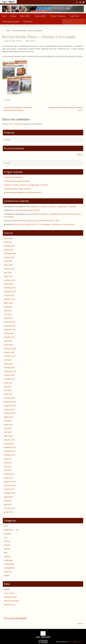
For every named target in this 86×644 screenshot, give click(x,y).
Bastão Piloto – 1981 (11, 530)
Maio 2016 (8, 504)
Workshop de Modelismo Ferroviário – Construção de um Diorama (18, 109)
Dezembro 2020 (10, 349)
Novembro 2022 (10, 292)
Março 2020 (8, 364)
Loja (5, 537)
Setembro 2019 (10, 379)
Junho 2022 (8, 307)
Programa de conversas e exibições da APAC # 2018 (66, 109)
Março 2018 (8, 436)
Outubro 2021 (9, 333)
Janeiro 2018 (9, 444)
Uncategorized (9, 568)
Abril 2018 (8, 432)
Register (12, 2)
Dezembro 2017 (10, 447)
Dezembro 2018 (10, 402)
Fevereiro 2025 (9, 246)
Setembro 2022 (10, 299)
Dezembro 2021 (10, 326)
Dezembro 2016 (10, 482)
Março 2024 (8, 265)
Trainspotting (9, 564)
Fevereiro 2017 (9, 474)
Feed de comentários (12, 601)
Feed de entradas (10, 597)
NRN (6, 553)
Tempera (71, 642)
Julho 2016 (8, 501)
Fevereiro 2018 (9, 440)
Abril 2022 (8, 314)
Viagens (7, 575)
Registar (7, 589)
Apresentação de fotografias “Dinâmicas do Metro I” (23, 192)
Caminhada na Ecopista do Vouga (16, 181)
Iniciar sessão (9, 593)
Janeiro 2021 (9, 345)
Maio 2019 (8, 387)
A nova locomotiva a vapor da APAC (17, 189)
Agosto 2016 (8, 497)
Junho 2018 (8, 425)
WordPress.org (9, 605)
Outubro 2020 (9, 352)
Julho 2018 (8, 421)
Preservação (8, 560)
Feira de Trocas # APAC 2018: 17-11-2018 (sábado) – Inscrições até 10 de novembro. (44, 224)
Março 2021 (8, 341)
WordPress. (80, 642)
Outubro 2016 (9, 489)
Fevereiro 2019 (9, 398)
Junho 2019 (8, 383)
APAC (8, 31)
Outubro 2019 (9, 375)
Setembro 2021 (10, 337)
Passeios (7, 556)
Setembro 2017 (10, 455)
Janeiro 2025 (9, 250)
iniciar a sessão (14, 124)
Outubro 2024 (9, 257)
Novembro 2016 (10, 485)
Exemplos (8, 534)
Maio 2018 (8, 428)
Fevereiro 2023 (9, 280)
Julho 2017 (8, 459)
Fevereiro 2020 (9, 368)
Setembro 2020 (10, 356)
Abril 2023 (8, 273)
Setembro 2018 (10, 413)
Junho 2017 (8, 463)
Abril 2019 (8, 390)
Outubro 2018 (9, 409)
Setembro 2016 (10, 493)
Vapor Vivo (8, 572)
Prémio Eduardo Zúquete (13, 177)
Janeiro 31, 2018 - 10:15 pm (13, 41)
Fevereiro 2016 (9, 508)
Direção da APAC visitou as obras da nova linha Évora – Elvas (37, 221)
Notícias (32, 41)
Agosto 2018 (8, 417)
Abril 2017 (8, 470)
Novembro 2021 (10, 330)
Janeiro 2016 (9, 512)
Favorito (7, 100)
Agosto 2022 (8, 303)
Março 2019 (8, 394)
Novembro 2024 (10, 253)
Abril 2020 (8, 360)
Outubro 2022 (9, 295)
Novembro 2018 (10, 406)
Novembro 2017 (10, 451)
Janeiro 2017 (9, 478)
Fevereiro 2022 (9, 322)
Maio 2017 (8, 466)
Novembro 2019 (10, 371)
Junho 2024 (8, 261)
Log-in (5, 2)
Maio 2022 (8, 311)
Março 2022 (8, 318)
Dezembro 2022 (10, 288)
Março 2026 (8, 238)
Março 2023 (8, 276)
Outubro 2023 (9, 269)
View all (80, 155)
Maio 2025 (8, 242)
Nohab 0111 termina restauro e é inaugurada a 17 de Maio (26, 185)
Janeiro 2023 (9, 284)
